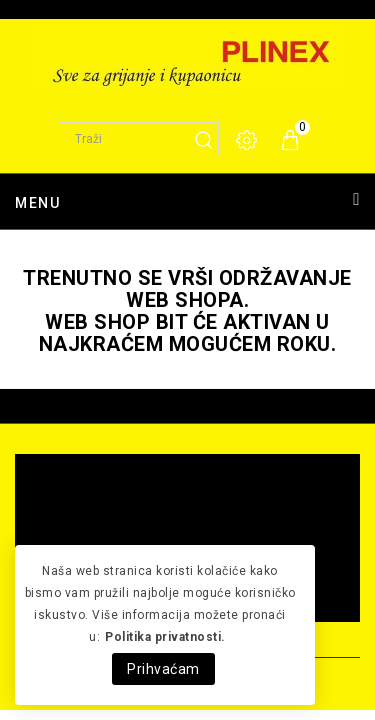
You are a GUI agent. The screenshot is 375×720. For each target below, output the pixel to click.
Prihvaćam (163, 669)
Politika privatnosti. (165, 637)
